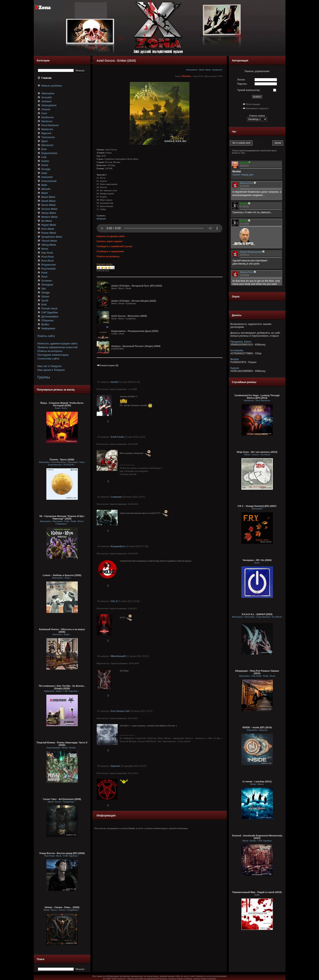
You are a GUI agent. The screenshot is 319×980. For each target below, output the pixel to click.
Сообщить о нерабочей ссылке (115, 246)
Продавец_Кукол (241, 342)
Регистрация (253, 104)
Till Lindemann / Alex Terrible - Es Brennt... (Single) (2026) (62, 687)
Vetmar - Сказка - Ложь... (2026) (62, 907)
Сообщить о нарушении (110, 251)
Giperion (115, 766)
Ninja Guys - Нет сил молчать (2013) (257, 452)
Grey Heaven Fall (120, 711)
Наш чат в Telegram (49, 366)
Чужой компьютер (249, 90)
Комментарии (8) (108, 365)
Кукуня (235, 368)
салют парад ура (243, 175)
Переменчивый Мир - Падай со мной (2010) (257, 892)
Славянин (116, 497)
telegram (101, 219)
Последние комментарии (53, 355)
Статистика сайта (48, 359)
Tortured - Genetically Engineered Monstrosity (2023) (257, 837)
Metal (201, 70)
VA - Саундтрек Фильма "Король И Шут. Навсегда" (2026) (62, 517)
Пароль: (242, 84)
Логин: (241, 80)
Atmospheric (192, 70)
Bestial (235, 359)
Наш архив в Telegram (51, 370)
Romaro (186, 76)
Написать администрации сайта (57, 344)
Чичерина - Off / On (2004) (257, 560)
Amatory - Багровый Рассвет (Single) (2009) (136, 346)
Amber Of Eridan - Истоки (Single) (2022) (134, 301)
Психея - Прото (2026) (62, 459)
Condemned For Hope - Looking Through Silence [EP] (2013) (257, 397)
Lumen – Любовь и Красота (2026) (62, 575)
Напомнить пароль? (257, 108)
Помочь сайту (46, 336)
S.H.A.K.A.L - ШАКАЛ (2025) (257, 614)
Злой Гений (117, 437)
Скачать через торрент (110, 241)
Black (208, 70)
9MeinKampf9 (118, 656)
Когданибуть (118, 546)
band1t (114, 382)
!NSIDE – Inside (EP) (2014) (257, 727)
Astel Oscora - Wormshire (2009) (129, 316)
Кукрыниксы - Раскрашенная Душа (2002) (135, 331)
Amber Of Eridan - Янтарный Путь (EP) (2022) (137, 286)
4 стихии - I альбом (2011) (257, 781)
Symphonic (217, 70)
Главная (46, 78)
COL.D (114, 601)
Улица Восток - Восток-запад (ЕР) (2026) (62, 853)
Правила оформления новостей (57, 347)
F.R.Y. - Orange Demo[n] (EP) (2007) (257, 506)
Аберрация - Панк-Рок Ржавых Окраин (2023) (257, 672)
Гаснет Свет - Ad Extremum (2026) (62, 799)
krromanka (237, 350)
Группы (44, 377)
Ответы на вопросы (50, 351)
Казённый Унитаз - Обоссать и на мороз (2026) (62, 631)
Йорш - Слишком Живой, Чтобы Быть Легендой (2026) (62, 404)
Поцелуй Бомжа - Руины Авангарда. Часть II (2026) (62, 744)
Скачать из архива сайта (111, 236)
